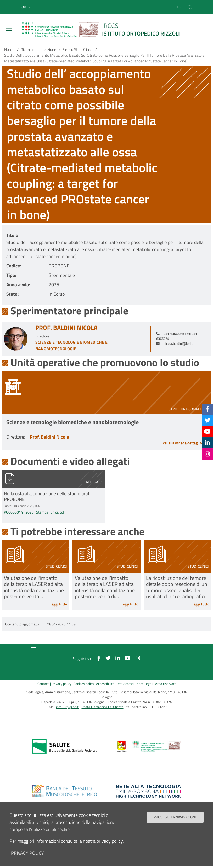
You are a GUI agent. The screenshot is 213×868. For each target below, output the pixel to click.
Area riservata (166, 684)
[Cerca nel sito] (190, 7)
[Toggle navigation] (9, 29)
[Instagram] (207, 454)
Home (9, 49)
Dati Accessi (125, 684)
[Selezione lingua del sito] (179, 7)
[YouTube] (207, 432)
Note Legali (145, 684)
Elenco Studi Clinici (77, 49)
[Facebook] (208, 409)
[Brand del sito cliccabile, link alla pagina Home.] (103, 29)
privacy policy (27, 853)
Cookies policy (84, 684)
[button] (26, 7)
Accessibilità (105, 684)
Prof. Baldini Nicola (66, 328)
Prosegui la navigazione (175, 817)
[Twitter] (208, 420)
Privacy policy (61, 684)
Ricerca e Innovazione (38, 49)
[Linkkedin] (207, 443)
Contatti (43, 684)
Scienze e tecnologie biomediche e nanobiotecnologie (71, 345)
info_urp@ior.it (67, 707)
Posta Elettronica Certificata (103, 707)
